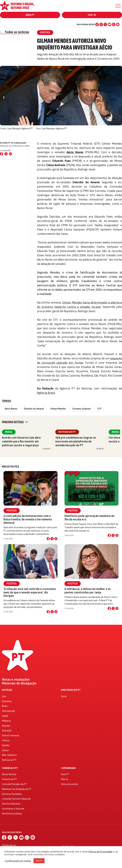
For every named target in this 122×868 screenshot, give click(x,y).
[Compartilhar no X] (52, 539)
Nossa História (9, 774)
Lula (4, 696)
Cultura (6, 740)
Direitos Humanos (11, 735)
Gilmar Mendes (58, 409)
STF (99, 409)
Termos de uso (9, 845)
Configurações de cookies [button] (18, 861)
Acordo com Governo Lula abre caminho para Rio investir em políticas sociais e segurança (21, 441)
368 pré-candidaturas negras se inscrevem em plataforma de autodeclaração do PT (76, 441)
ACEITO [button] (39, 861)
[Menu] (118, 6)
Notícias (7, 690)
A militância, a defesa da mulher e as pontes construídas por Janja (88, 591)
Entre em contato (70, 784)
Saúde (5, 716)
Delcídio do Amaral (34, 409)
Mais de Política (10, 467)
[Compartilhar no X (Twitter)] (6, 154)
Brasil (9, 432)
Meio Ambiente (9, 755)
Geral (64, 696)
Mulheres (6, 721)
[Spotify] (118, 24)
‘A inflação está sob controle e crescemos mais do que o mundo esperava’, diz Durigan (30, 592)
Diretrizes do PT (71, 690)
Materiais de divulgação (19, 683)
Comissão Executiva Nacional (16, 799)
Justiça (5, 750)
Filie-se (92, 15)
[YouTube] (109, 24)
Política (12, 511)
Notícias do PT (67, 432)
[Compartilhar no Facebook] (2, 154)
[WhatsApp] (114, 24)
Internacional (8, 711)
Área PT (30, 15)
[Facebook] (97, 24)
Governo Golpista (82, 409)
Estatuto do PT (9, 779)
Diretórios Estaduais (12, 814)
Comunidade (68, 768)
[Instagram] (101, 24)
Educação (7, 731)
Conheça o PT (10, 768)
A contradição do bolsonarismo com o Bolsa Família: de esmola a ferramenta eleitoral (28, 519)
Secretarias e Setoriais (13, 809)
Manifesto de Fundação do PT (17, 789)
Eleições (6, 726)
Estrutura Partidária (12, 794)
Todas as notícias (15, 32)
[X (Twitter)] (105, 24)
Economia (7, 701)
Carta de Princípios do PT (14, 784)
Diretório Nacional (11, 804)
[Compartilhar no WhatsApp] (10, 154)
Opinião (6, 745)
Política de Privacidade (100, 852)
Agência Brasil (46, 393)
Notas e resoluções (16, 679)
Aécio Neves (11, 409)
